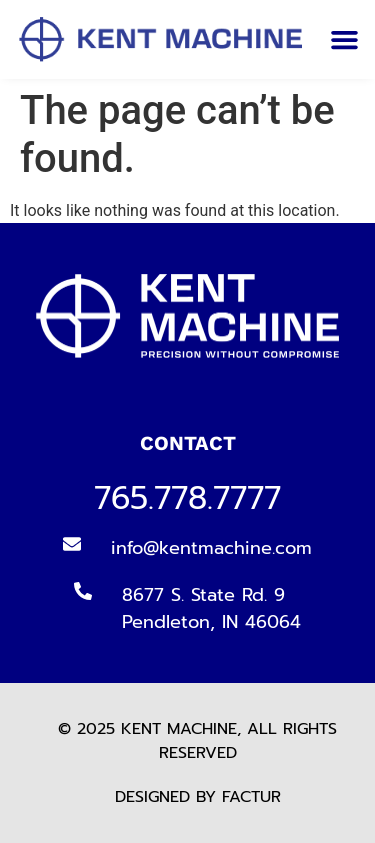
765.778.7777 (187, 498)
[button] (344, 40)
